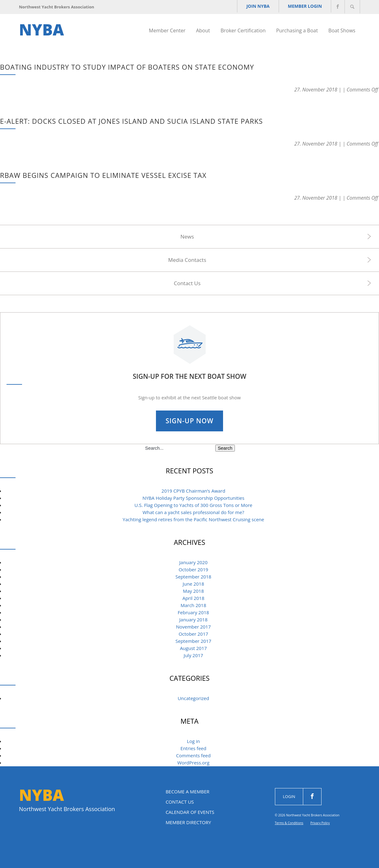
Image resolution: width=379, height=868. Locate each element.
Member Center (167, 30)
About (203, 30)
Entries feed (193, 748)
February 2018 (193, 612)
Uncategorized (193, 698)
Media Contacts (187, 260)
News (187, 237)
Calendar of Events (190, 812)
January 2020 (193, 562)
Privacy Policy (320, 823)
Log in (194, 741)
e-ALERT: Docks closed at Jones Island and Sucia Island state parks (131, 121)
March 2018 (193, 605)
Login (289, 796)
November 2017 (193, 627)
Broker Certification (243, 30)
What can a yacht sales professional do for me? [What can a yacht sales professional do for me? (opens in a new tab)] (193, 512)
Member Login (301, 7)
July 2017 (193, 655)
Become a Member (187, 791)
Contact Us (187, 283)
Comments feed (193, 755)
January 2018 (193, 620)
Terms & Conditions (289, 823)
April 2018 (193, 598)
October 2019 (193, 569)
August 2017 (193, 648)
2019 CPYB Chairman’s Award (193, 491)
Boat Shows (342, 30)
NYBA (41, 30)
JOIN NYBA (251, 7)
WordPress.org (193, 763)
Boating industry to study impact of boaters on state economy (127, 67)
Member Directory (188, 822)
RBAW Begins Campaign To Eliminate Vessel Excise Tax (103, 175)
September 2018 (193, 577)
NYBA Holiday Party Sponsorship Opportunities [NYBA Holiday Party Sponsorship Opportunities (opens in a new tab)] (193, 498)
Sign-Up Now (189, 421)
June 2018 (193, 584)
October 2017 (193, 634)
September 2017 (193, 641)
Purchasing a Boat (297, 30)
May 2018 (194, 591)
